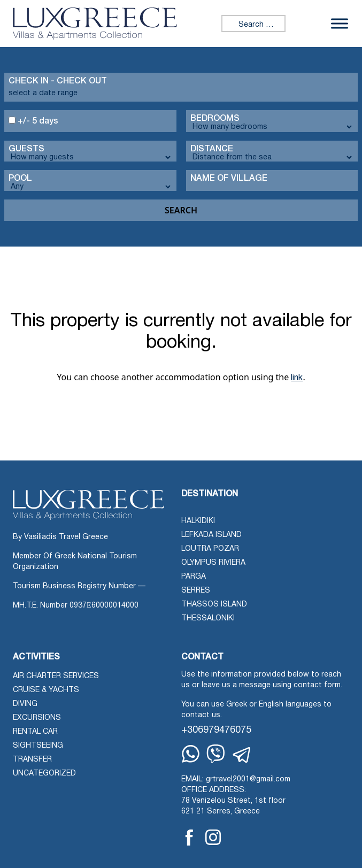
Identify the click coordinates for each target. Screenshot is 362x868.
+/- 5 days (33, 121)
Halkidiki (198, 521)
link (297, 378)
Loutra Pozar (210, 549)
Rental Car (35, 732)
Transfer (32, 760)
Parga (194, 577)
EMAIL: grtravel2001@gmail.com (236, 779)
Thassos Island (214, 605)
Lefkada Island (211, 535)
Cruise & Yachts (46, 690)
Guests (26, 149)
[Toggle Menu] (340, 24)
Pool (20, 179)
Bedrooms (215, 119)
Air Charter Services (56, 676)
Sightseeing (38, 746)
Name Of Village (229, 179)
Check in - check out (58, 81)
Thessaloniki (208, 619)
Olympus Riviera (213, 563)
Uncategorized (44, 774)
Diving (25, 704)
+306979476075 (216, 730)
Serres (196, 591)
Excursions (37, 718)
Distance (212, 149)
